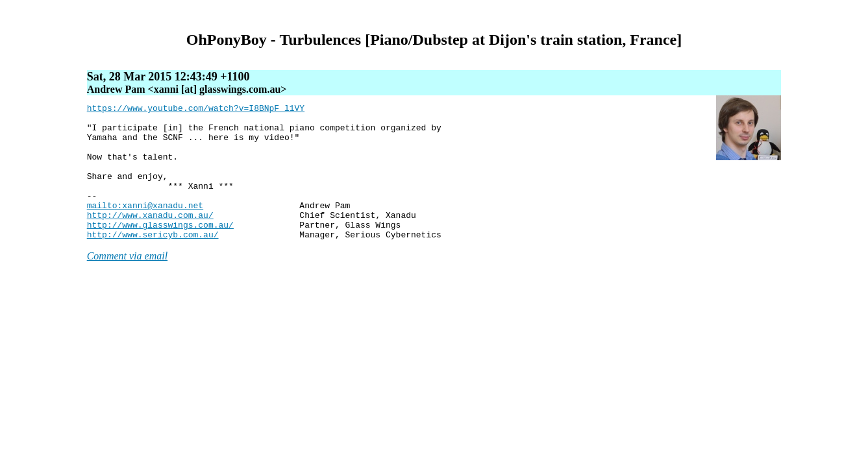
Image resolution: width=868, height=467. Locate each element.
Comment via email (127, 283)
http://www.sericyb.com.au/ (153, 261)
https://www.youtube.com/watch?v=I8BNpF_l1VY (196, 110)
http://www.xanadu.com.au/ (150, 238)
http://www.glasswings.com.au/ (160, 250)
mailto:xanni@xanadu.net (145, 226)
